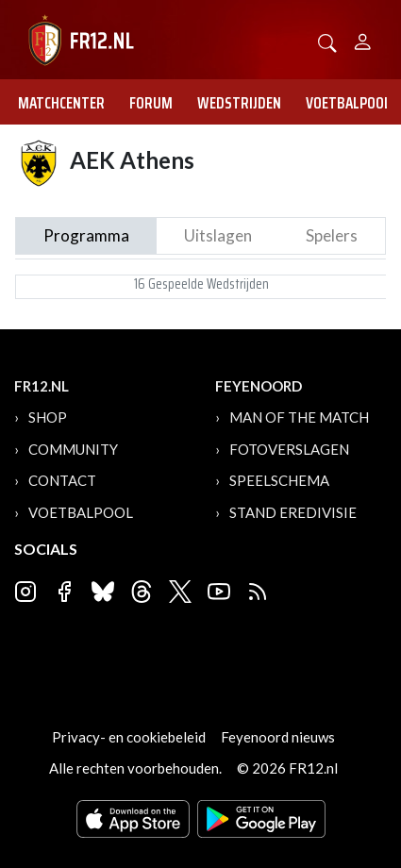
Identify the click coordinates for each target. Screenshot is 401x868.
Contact (62, 480)
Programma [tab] (86, 235)
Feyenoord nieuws (278, 737)
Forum (151, 103)
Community (73, 449)
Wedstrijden (239, 103)
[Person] (363, 39)
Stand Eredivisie (293, 512)
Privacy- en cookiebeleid (129, 737)
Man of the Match (299, 417)
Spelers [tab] (332, 235)
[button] (327, 41)
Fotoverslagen (289, 449)
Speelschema (279, 480)
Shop (48, 417)
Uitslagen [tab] (218, 235)
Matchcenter (61, 103)
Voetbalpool (348, 103)
